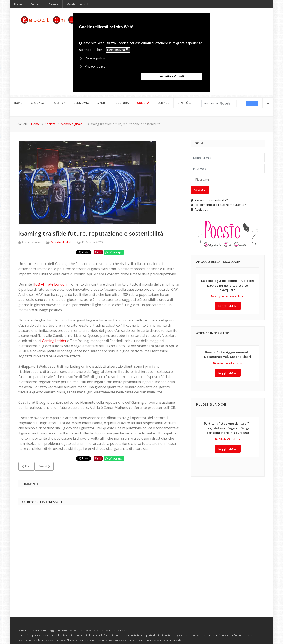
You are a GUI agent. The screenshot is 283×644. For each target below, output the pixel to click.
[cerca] (219, 104)
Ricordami (202, 179)
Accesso (200, 190)
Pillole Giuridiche (228, 439)
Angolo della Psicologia (228, 296)
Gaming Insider (54, 341)
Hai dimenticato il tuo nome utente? (218, 205)
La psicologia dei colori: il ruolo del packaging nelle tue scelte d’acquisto (228, 285)
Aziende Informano (228, 363)
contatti (216, 635)
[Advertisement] (99, 560)
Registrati (199, 209)
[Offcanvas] (268, 103)
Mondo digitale (62, 242)
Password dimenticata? (209, 200)
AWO (124, 631)
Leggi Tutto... (228, 306)
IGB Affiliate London (50, 284)
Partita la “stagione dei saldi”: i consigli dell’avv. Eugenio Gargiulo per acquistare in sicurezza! (228, 428)
